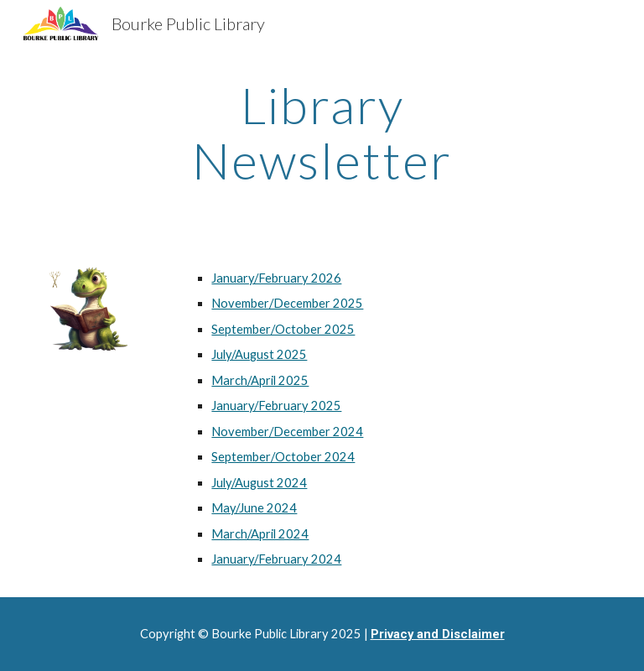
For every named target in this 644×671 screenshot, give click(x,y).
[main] (322, 133)
